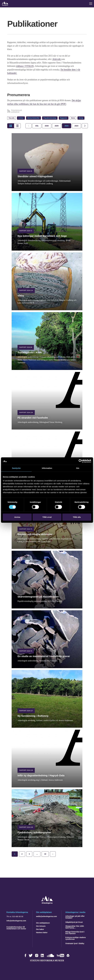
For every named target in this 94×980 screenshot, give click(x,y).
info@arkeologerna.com (16, 920)
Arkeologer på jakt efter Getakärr (75, 917)
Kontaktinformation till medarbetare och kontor (16, 927)
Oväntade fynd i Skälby (75, 943)
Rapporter (64, 118)
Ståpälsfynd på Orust (74, 922)
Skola (73, 118)
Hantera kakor (42, 932)
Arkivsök (57, 59)
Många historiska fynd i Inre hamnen (75, 932)
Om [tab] (78, 468)
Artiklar (21, 118)
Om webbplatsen (43, 923)
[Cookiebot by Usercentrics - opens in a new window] (80, 461)
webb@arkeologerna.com (47, 916)
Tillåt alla (77, 517)
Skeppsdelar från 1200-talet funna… (75, 927)
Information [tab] (47, 468)
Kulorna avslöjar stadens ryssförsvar (76, 938)
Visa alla (12, 118)
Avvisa (17, 517)
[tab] (47, 126)
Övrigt (81, 118)
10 (45, 854)
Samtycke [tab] (16, 468)
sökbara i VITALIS (25, 66)
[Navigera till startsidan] (47, 903)
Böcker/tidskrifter (33, 118)
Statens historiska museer (47, 960)
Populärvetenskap (50, 118)
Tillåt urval (47, 517)
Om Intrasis (41, 926)
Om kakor (40, 929)
